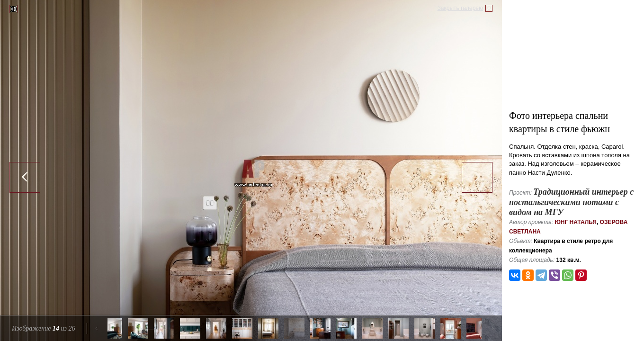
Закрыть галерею (460, 8)
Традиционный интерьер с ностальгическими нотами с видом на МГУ (571, 202)
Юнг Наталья (576, 222)
